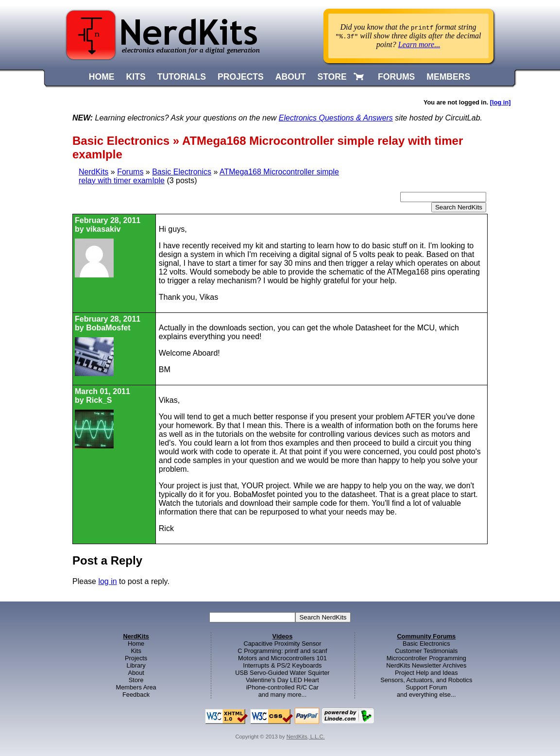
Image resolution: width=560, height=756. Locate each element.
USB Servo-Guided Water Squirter (282, 673)
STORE (332, 77)
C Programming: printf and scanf (282, 651)
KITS (136, 77)
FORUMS (396, 77)
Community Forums (426, 636)
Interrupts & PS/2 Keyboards (282, 665)
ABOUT (291, 77)
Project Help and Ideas (426, 673)
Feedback (136, 695)
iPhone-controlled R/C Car (282, 687)
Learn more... (419, 44)
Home (136, 644)
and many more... (283, 695)
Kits (136, 651)
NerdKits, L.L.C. (306, 737)
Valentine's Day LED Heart (282, 680)
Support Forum (426, 687)
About (136, 673)
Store (136, 680)
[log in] (501, 102)
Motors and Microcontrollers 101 (282, 658)
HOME (102, 77)
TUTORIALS (182, 77)
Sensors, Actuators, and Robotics (426, 680)
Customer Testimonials (426, 651)
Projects (136, 658)
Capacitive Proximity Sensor (282, 644)
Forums (130, 172)
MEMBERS (448, 77)
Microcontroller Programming (426, 658)
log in (107, 581)
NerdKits (93, 172)
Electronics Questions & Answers (336, 118)
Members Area (136, 687)
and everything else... (426, 695)
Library (136, 665)
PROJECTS (241, 77)
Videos (283, 636)
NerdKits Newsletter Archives (426, 665)
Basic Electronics (182, 172)
